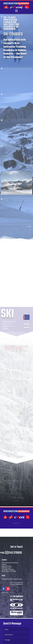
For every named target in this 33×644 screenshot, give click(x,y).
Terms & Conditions (16, 585)
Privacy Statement (16, 587)
